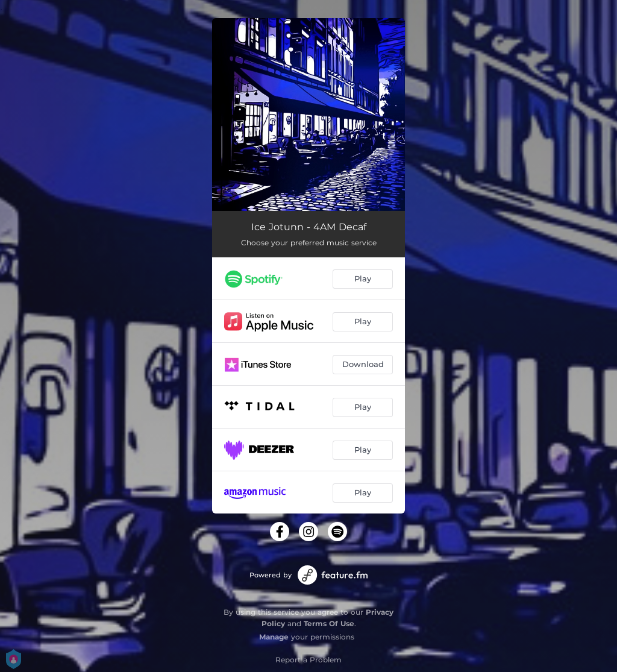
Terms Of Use (329, 623)
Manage (274, 637)
